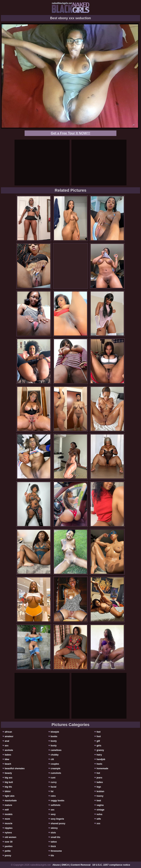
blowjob (55, 732)
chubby (55, 755)
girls (99, 746)
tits (52, 856)
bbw (7, 759)
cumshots (56, 773)
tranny (100, 796)
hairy (99, 755)
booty (54, 741)
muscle (9, 823)
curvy (54, 782)
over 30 (9, 842)
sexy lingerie (57, 819)
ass (7, 746)
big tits (8, 787)
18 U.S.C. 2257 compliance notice (111, 865)
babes (8, 755)
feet (98, 732)
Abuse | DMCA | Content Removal (72, 865)
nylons (8, 833)
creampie (56, 769)
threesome (56, 851)
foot (99, 736)
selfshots (56, 805)
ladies (100, 782)
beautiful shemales (15, 769)
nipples (9, 828)
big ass (9, 778)
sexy (53, 814)
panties (9, 846)
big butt (9, 782)
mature (8, 805)
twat (99, 801)
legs (99, 787)
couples (55, 764)
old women (11, 837)
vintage (100, 810)
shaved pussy (58, 823)
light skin (10, 796)
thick (53, 846)
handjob (101, 759)
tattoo (54, 842)
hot (98, 773)
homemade (102, 769)
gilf (98, 741)
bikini (8, 791)
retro (53, 796)
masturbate (11, 801)
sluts (53, 833)
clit (52, 759)
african (8, 732)
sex (53, 810)
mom (7, 819)
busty (54, 746)
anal (7, 741)
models (9, 814)
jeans (99, 778)
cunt (53, 778)
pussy (8, 856)
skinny (54, 828)
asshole (9, 750)
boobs (54, 736)
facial (54, 787)
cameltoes (56, 750)
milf (7, 810)
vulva (99, 814)
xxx (98, 823)
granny (100, 750)
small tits (55, 837)
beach (8, 764)
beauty (8, 773)
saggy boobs (57, 801)
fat (52, 791)
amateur (9, 736)
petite (8, 851)
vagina (100, 805)
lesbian (100, 791)
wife (99, 819)
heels (99, 764)
